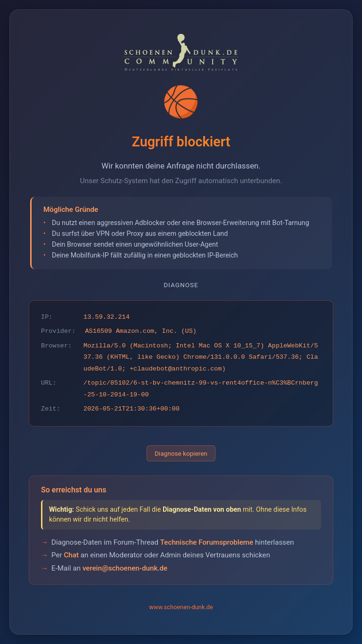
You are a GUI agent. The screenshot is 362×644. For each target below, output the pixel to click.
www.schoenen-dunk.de (181, 607)
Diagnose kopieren (181, 453)
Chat (71, 555)
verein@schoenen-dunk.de (125, 568)
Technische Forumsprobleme (207, 542)
